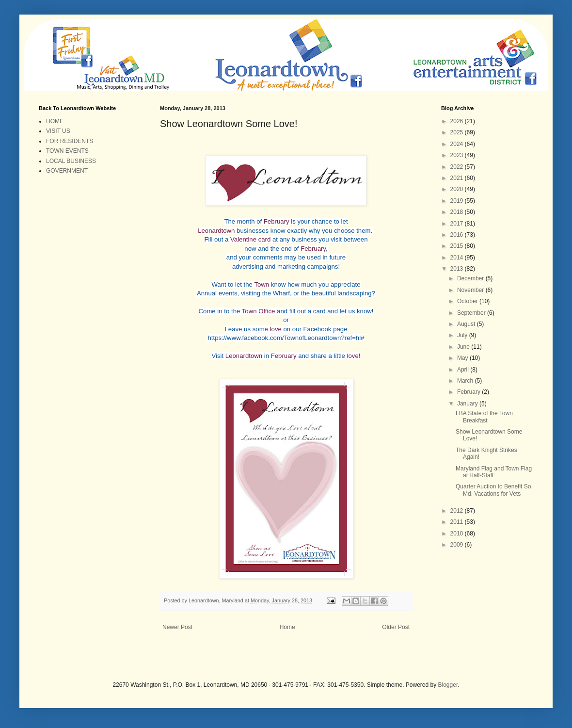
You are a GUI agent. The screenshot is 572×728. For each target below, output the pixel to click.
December (471, 278)
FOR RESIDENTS (70, 141)
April (464, 370)
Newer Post (177, 627)
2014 (458, 258)
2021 (458, 178)
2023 (458, 155)
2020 (458, 189)
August (467, 324)
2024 (458, 144)
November (471, 290)
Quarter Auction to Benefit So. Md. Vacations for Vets (494, 490)
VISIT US (58, 131)
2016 (458, 235)
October (468, 301)
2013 (458, 269)
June (464, 347)
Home (287, 627)
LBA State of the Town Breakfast (484, 417)
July (463, 335)
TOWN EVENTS (67, 151)
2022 (458, 167)
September (472, 313)
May (463, 358)
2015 (458, 246)
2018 (458, 212)
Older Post (396, 627)
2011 (458, 522)
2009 (458, 545)
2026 (458, 121)
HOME (55, 121)
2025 (458, 132)
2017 (458, 224)
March (466, 381)
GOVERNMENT (67, 171)
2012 (458, 511)
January (468, 404)
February (469, 392)
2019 (458, 201)
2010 (458, 534)
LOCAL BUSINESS (71, 161)
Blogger (448, 685)
